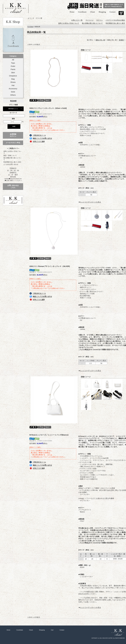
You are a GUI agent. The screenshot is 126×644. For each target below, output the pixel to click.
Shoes (13, 82)
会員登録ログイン (13, 135)
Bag (13, 79)
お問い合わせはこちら (13, 186)
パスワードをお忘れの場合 (115, 20)
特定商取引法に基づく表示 (12, 162)
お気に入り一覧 (77, 20)
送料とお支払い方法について (12, 152)
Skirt (13, 73)
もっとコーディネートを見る (90, 202)
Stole (13, 92)
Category (13, 56)
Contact (113, 12)
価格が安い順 (100, 40)
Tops (13, 63)
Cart (121, 13)
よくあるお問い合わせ (11, 164)
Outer (13, 66)
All (13, 60)
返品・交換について (10, 156)
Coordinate (82, 12)
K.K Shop (30, 27)
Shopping (102, 12)
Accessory (13, 89)
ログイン (100, 20)
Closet (92, 12)
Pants (13, 69)
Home (72, 12)
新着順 (121, 40)
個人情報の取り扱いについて (12, 159)
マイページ (89, 20)
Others (13, 95)
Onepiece (13, 76)
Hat (13, 85)
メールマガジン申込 (13, 143)
